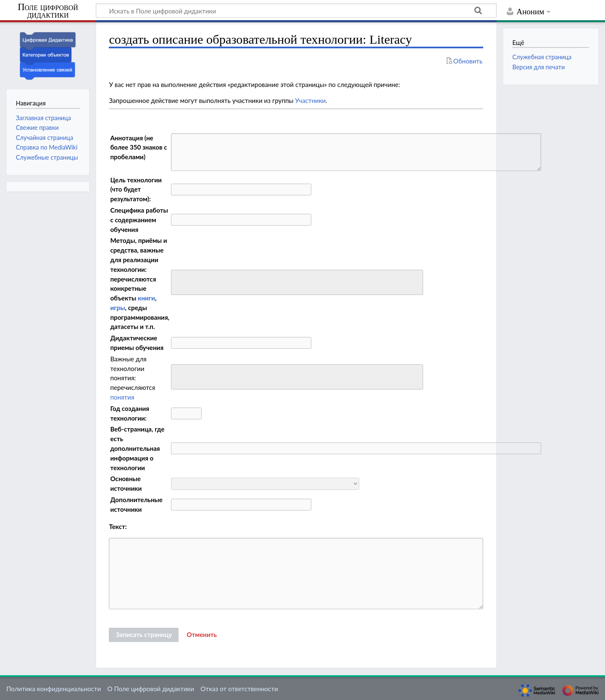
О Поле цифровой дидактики (151, 689)
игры (117, 308)
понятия (122, 397)
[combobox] (297, 282)
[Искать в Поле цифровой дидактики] (296, 11)
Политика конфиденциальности (54, 689)
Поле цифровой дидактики (48, 11)
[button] (202, 635)
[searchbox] (179, 281)
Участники (310, 100)
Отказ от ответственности (239, 689)
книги (146, 298)
